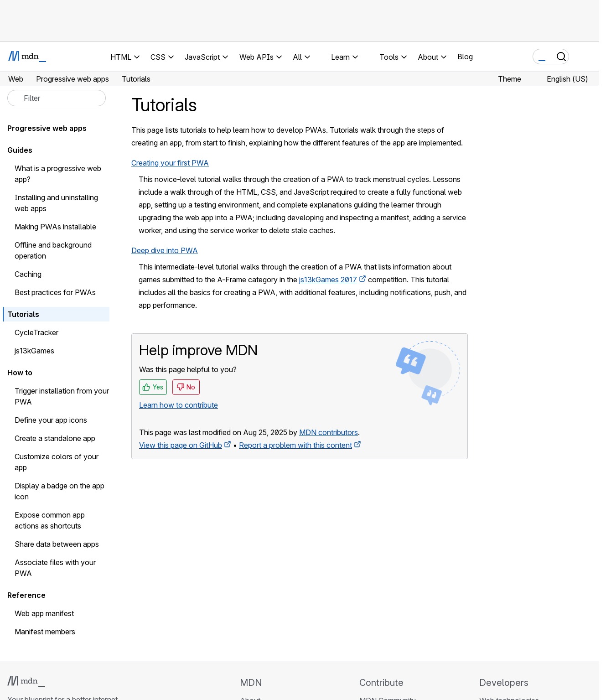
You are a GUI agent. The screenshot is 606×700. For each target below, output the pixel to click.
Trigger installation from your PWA (62, 396)
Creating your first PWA (170, 163)
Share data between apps (57, 544)
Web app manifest (44, 613)
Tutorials (23, 314)
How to (20, 373)
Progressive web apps (47, 128)
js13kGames (34, 351)
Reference (26, 595)
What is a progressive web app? (58, 174)
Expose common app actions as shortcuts (50, 520)
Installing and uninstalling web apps (56, 203)
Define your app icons (51, 420)
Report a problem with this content (295, 445)
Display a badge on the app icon (60, 491)
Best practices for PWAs (55, 292)
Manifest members (45, 632)
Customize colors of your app (57, 462)
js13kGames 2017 (328, 280)
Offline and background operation (53, 250)
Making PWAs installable (55, 227)
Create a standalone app (55, 438)
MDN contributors (329, 432)
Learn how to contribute (179, 405)
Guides (20, 150)
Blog (465, 57)
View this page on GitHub (181, 445)
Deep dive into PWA (165, 250)
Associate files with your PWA (55, 568)
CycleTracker (36, 332)
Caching (28, 274)
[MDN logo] (26, 681)
